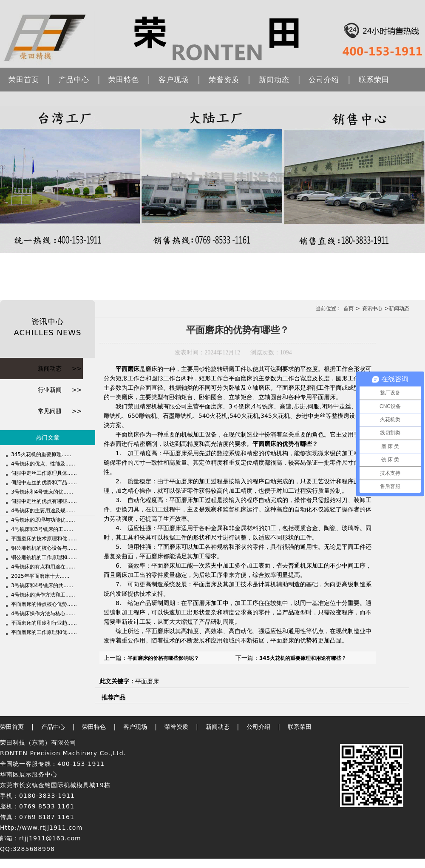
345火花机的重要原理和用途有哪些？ (303, 658)
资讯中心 (372, 308)
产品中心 (74, 80)
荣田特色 (124, 80)
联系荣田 (374, 80)
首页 (348, 308)
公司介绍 (324, 80)
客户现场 (174, 80)
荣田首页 (24, 80)
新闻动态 (274, 80)
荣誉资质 (224, 80)
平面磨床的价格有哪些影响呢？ (163, 658)
